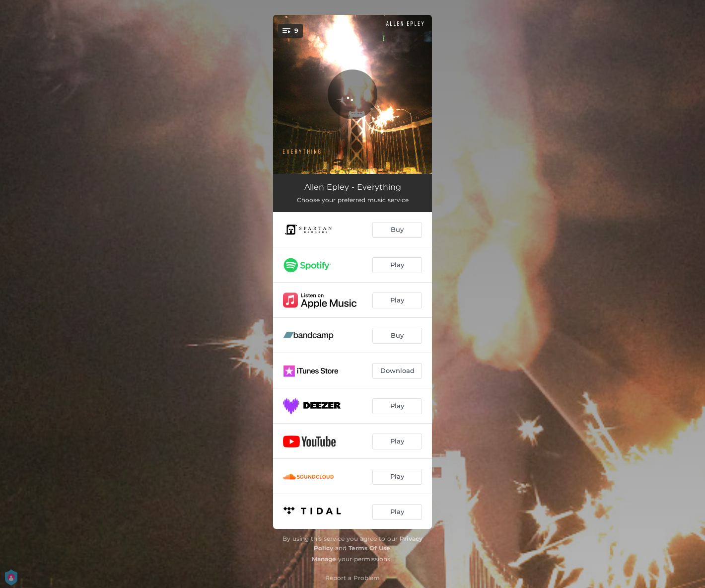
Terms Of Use (369, 548)
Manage (324, 559)
